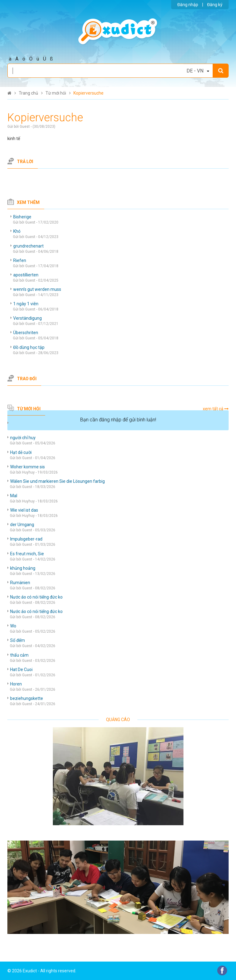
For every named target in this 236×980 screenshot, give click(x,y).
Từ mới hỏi (29, 409)
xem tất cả (213, 409)
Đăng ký (215, 5)
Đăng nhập (188, 5)
